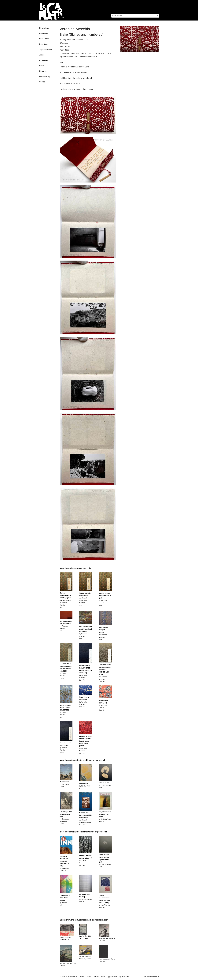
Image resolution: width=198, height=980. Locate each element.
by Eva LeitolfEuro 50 (64, 784)
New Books (44, 33)
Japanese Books (46, 50)
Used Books (44, 39)
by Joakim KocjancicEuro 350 (86, 860)
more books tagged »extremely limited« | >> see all (84, 832)
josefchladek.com (154, 976)
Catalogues (44, 60)
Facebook (112, 977)
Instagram (124, 977)
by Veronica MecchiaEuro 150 (84, 702)
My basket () (45, 77)
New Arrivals (44, 28)
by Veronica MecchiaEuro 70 (86, 673)
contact (96, 977)
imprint (82, 977)
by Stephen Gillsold (84, 786)
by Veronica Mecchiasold (65, 600)
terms (103, 977)
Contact (42, 82)
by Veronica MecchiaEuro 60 (66, 671)
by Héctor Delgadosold (105, 785)
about (89, 977)
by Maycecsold (65, 900)
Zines (41, 55)
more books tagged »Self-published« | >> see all (82, 760)
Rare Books (44, 44)
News (42, 66)
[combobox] (135, 16)
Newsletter (43, 71)
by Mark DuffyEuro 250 (64, 864)
